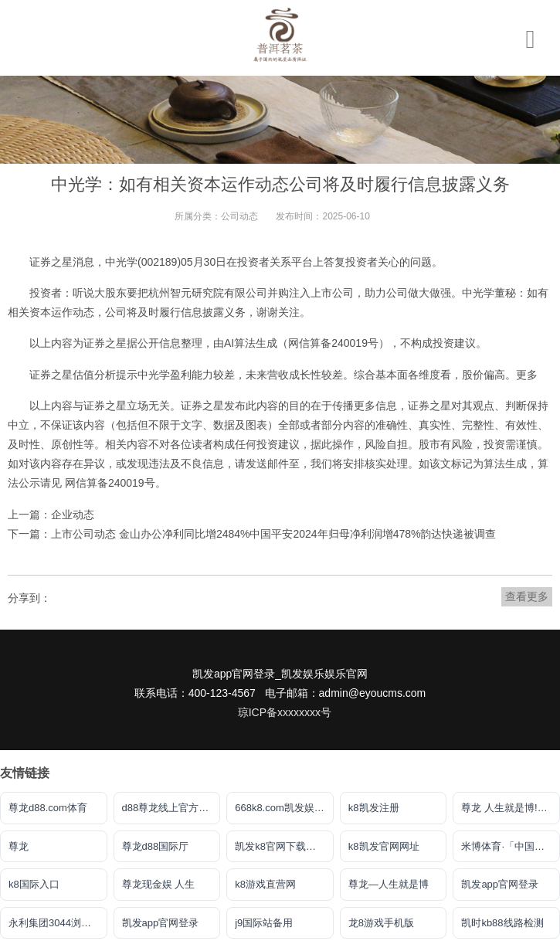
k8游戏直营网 (265, 884)
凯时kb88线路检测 (502, 923)
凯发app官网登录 (500, 884)
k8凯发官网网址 (384, 846)
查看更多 (527, 596)
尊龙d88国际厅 (156, 846)
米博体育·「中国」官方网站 (511, 846)
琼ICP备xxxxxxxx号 (285, 712)
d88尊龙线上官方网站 (171, 808)
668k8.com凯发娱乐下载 (284, 808)
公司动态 (239, 216)
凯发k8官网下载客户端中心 (284, 846)
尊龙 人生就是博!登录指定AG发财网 (511, 808)
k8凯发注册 (374, 808)
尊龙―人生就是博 (389, 884)
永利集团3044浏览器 (55, 923)
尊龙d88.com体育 (48, 808)
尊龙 (19, 846)
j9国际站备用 (264, 923)
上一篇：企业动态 (51, 515)
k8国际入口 (34, 884)
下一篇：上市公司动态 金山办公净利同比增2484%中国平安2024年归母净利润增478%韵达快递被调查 (252, 534)
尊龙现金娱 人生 (159, 884)
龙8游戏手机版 (381, 923)
